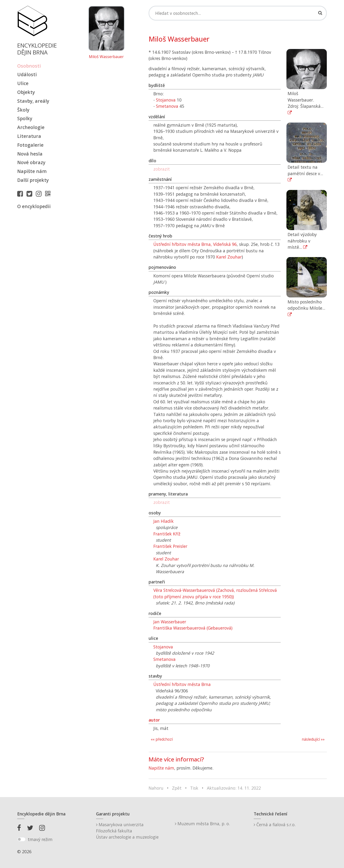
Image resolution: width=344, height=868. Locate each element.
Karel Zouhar (229, 257)
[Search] (238, 13)
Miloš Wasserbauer (106, 57)
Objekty (26, 92)
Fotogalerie (30, 145)
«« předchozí (162, 739)
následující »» (313, 739)
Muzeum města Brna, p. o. (202, 824)
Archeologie (31, 127)
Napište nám (32, 171)
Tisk (194, 788)
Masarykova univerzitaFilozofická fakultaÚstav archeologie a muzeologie (127, 831)
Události (27, 74)
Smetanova (167, 106)
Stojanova (166, 100)
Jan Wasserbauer (170, 622)
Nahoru (156, 788)
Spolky (25, 118)
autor (154, 720)
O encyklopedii (34, 206)
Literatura (29, 136)
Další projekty (33, 180)
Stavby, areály (33, 101)
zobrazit (162, 169)
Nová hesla (30, 154)
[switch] (21, 839)
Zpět (177, 788)
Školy (23, 110)
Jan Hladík (164, 521)
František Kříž (167, 534)
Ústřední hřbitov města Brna (182, 684)
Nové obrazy (31, 162)
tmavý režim (40, 839)
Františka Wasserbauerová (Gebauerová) (193, 628)
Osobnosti (29, 66)
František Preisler (170, 546)
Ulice (23, 83)
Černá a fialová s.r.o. (275, 825)
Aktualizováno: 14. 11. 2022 (234, 788)
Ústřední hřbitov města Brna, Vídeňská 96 (195, 244)
